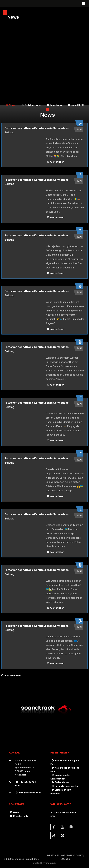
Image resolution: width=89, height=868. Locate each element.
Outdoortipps (33, 105)
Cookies (65, 859)
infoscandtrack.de (30, 793)
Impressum (53, 855)
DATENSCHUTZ (75, 855)
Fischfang (56, 105)
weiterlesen (57, 162)
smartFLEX (77, 105)
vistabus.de (50, 863)
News (12, 105)
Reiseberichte (21, 816)
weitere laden (13, 675)
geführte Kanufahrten (67, 786)
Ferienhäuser (62, 782)
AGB (63, 855)
